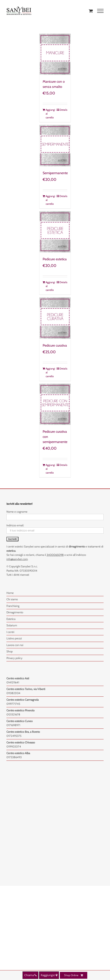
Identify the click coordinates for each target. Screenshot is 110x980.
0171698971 (13, 725)
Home (10, 593)
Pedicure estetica (55, 259)
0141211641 (13, 682)
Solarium (12, 625)
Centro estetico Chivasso (21, 742)
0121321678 (13, 714)
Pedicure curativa (55, 345)
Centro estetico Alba (18, 753)
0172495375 (14, 736)
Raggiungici (49, 975)
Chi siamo (12, 599)
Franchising (13, 606)
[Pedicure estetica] (55, 232)
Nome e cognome (17, 512)
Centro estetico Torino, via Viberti (26, 689)
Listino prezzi (14, 638)
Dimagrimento (15, 612)
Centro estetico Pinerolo (20, 710)
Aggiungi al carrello (50, 114)
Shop (10, 651)
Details (63, 110)
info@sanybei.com (17, 559)
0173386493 (14, 757)
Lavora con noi (15, 645)
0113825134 (13, 693)
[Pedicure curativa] (55, 318)
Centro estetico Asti (18, 678)
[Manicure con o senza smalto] (55, 54)
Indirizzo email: (15, 525)
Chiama (30, 975)
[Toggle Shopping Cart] (91, 11)
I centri (10, 632)
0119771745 (13, 704)
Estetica (11, 619)
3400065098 (55, 555)
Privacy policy (14, 658)
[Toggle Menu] (100, 11)
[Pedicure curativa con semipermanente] (55, 404)
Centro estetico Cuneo (20, 721)
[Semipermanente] (55, 146)
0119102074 (14, 746)
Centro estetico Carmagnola (23, 700)
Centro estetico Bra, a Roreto (23, 732)
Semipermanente (55, 173)
